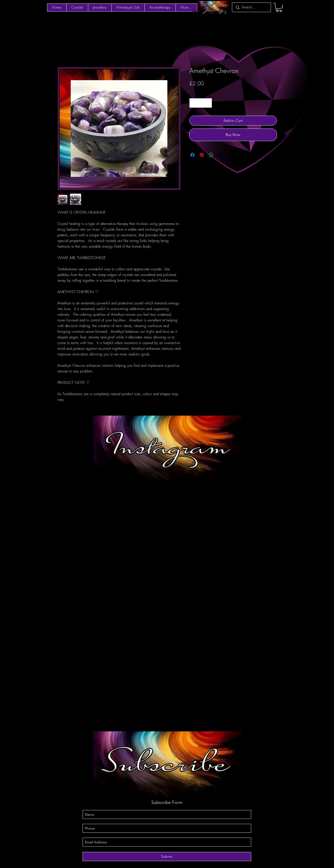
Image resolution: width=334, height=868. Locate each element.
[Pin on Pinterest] (202, 155)
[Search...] (251, 7)
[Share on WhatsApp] (211, 155)
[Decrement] (193, 103)
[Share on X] (221, 155)
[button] (279, 8)
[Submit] (167, 857)
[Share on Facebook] (193, 155)
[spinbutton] (201, 103)
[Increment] (208, 103)
